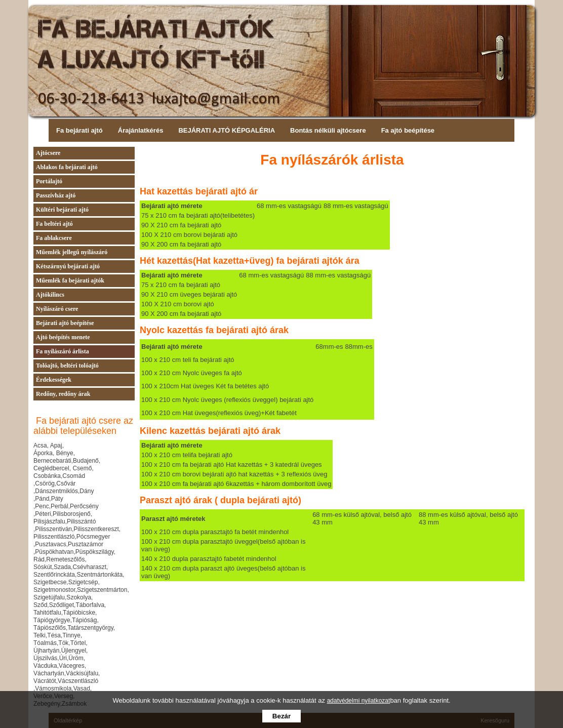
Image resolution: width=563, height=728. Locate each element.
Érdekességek (54, 380)
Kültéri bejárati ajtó (62, 210)
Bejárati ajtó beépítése (65, 323)
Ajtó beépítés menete (63, 337)
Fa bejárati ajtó (79, 130)
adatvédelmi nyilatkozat (359, 701)
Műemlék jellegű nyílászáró (72, 252)
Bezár (281, 716)
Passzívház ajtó (56, 195)
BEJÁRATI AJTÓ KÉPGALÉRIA (227, 130)
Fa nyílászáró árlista (63, 351)
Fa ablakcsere (54, 238)
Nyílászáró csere (57, 309)
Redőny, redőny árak (63, 394)
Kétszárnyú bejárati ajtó (68, 266)
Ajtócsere (48, 153)
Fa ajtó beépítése (408, 130)
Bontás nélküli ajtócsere (328, 130)
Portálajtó (49, 181)
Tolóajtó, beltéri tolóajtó (67, 366)
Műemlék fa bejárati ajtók (70, 280)
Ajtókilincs (50, 295)
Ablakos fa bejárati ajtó (67, 167)
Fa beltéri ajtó (54, 224)
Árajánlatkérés (141, 130)
